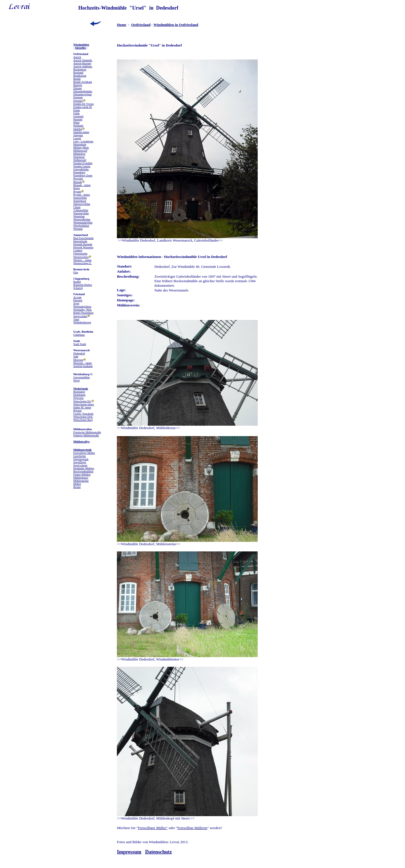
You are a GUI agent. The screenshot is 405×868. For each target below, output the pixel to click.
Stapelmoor (80, 201)
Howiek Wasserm (83, 247)
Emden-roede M (82, 107)
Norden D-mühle (83, 163)
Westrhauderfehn (83, 223)
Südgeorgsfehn (82, 204)
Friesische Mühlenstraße (87, 432)
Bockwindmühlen (83, 471)
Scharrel (78, 288)
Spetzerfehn (80, 198)
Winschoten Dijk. (83, 417)
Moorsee (78, 360)
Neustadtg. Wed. (83, 310)
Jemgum (78, 135)
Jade (76, 356)
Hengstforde (80, 241)
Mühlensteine (81, 481)
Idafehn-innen (81, 132)
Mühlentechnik (82, 450)
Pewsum (78, 179)
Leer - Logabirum (83, 141)
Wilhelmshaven (82, 322)
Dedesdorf (79, 353)
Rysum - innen (82, 195)
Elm (76, 272)
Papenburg (79, 172)
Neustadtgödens (82, 307)
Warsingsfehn (81, 213)
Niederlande (81, 389)
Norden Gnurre (82, 166)
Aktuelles (81, 48)
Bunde (77, 79)
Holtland (78, 126)
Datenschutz (158, 852)
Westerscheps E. (82, 263)
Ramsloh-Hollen (83, 285)
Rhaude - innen (82, 185)
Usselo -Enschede (83, 414)
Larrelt (77, 138)
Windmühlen (81, 45)
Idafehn (78, 129)
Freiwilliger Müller (84, 453)
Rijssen (77, 411)
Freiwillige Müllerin (192, 828)
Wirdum (78, 229)
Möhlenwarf (80, 151)
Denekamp (79, 395)
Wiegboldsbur (81, 226)
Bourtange (79, 392)
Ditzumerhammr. (83, 91)
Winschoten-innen (84, 404)
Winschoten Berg (83, 420)
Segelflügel (80, 462)
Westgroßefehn (82, 219)
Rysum (77, 192)
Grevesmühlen (81, 377)
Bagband (78, 73)
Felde (76, 113)
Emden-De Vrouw (84, 104)
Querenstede (80, 254)
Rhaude (78, 182)
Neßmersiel (80, 160)
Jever (76, 303)
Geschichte (79, 456)
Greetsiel (78, 116)
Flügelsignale (81, 459)
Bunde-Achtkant (83, 82)
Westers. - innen (82, 260)
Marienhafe (80, 144)
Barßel (77, 282)
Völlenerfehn (81, 210)
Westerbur (79, 216)
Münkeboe (79, 154)
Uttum (77, 207)
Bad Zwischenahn (83, 238)
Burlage (78, 85)
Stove (76, 380)
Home (122, 25)
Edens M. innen (82, 408)
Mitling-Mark (81, 148)
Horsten (78, 300)
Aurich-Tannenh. (83, 60)
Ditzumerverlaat (82, 94)
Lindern (78, 250)
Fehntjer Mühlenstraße (86, 435)
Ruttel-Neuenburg (83, 313)
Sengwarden (80, 316)
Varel (76, 319)
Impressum (129, 852)
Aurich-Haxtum (82, 63)
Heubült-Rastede (83, 244)
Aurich (77, 57)
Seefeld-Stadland (83, 366)
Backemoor (80, 69)
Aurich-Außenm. (83, 66)
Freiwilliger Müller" (153, 828)
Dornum (78, 97)
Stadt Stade (80, 344)
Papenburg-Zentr (83, 175)
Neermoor (79, 157)
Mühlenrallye (81, 442)
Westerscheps (81, 257)
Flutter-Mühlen (82, 475)
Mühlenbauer (81, 478)
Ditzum (77, 88)
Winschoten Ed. (82, 401)
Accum (77, 297)
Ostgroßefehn (81, 169)
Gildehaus (79, 335)
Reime (77, 487)
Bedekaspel (80, 76)
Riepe (76, 188)
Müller (77, 484)
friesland (143, 25)
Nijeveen (78, 398)
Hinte (76, 122)
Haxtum (78, 119)
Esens (76, 110)
